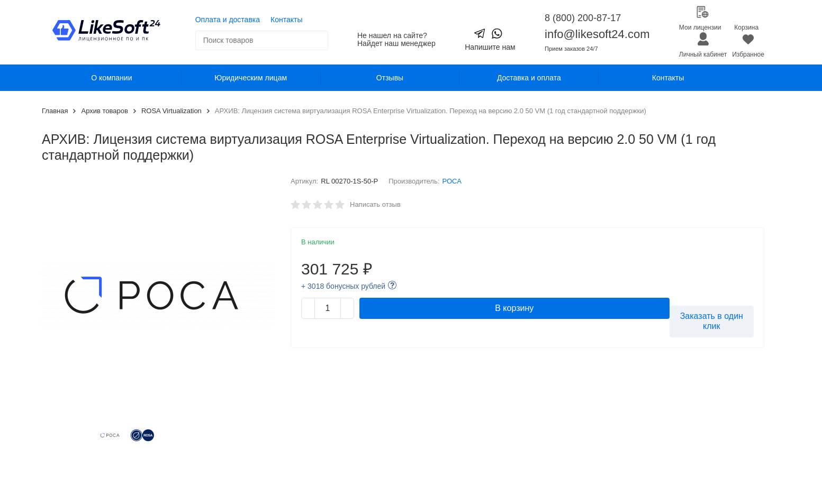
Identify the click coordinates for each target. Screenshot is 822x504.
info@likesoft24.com (597, 34)
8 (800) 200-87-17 (583, 18)
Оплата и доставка (228, 20)
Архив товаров (104, 111)
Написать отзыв (375, 204)
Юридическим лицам (251, 78)
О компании (111, 78)
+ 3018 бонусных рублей (343, 286)
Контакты (286, 20)
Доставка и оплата (529, 78)
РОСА (452, 181)
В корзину (514, 308)
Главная (55, 111)
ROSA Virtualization (171, 111)
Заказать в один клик (712, 321)
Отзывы (390, 78)
